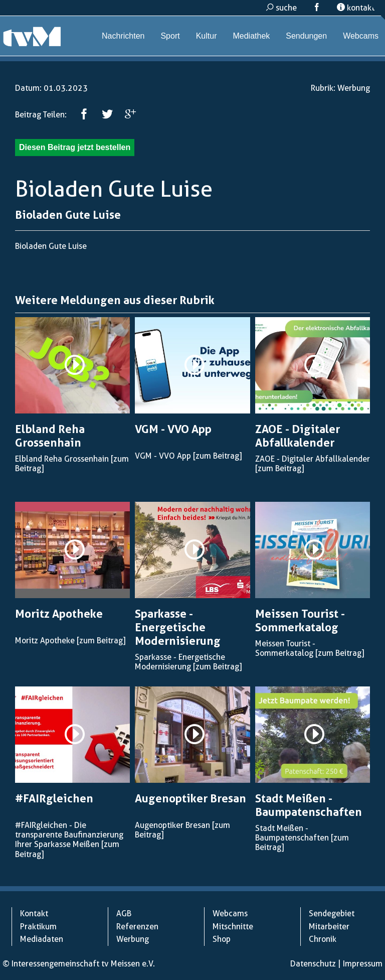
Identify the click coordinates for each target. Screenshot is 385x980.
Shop (222, 939)
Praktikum (38, 927)
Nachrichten (123, 36)
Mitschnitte (233, 927)
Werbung (354, 88)
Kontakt (34, 914)
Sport (170, 36)
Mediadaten (42, 939)
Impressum (363, 964)
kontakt (356, 8)
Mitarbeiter (329, 927)
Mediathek (251, 36)
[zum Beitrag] (217, 456)
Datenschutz (313, 964)
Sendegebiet (332, 914)
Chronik (323, 939)
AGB (124, 914)
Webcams (361, 36)
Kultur (207, 36)
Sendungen (306, 36)
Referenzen (137, 927)
